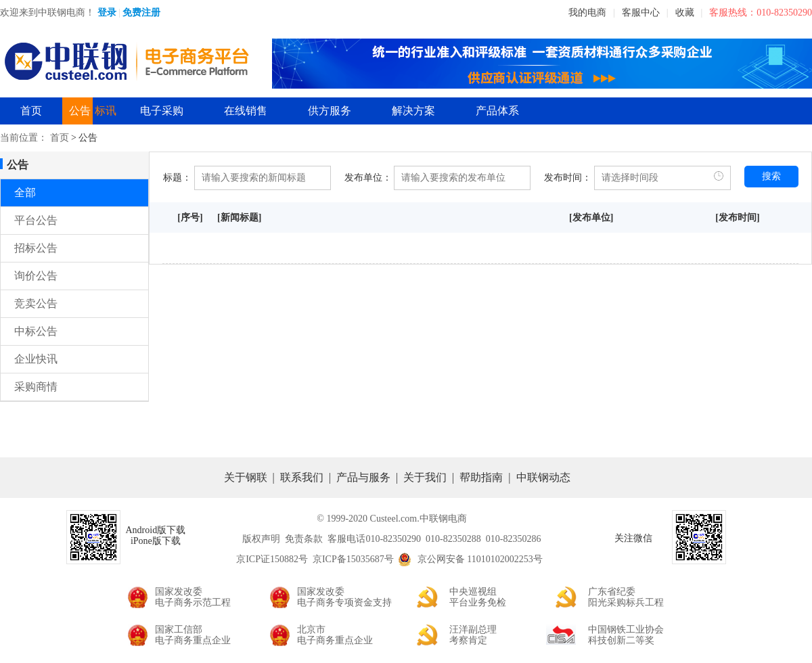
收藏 (685, 13)
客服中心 (641, 13)
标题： (177, 178)
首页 (31, 111)
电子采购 (162, 111)
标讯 (106, 111)
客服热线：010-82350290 (761, 13)
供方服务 (330, 111)
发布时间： (568, 178)
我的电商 (587, 13)
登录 (107, 13)
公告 (80, 111)
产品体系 (497, 111)
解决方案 (413, 111)
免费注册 (141, 13)
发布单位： (368, 178)
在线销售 (246, 111)
